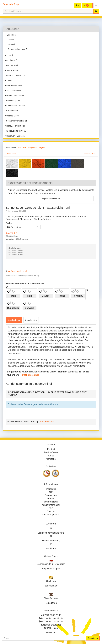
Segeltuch (10, 35)
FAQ (51, 508)
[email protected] (30, 375)
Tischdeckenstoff (13, 91)
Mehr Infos (52, 628)
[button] (96, 5)
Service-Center (51, 452)
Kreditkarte (51, 548)
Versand (51, 499)
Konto (51, 456)
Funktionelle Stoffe (14, 86)
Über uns (51, 511)
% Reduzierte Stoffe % (15, 131)
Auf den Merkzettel (18, 271)
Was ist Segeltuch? (51, 515)
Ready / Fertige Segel (15, 126)
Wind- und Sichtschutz (15, 75)
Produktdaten (31, 320)
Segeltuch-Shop (11, 4)
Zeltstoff (9, 55)
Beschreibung (14, 320)
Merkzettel (51, 459)
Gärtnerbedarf (12, 111)
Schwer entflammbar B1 (17, 49)
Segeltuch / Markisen (15, 136)
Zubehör (9, 80)
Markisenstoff (11, 65)
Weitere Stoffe (12, 116)
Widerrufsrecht (51, 502)
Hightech (11, 44)
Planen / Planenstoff (14, 96)
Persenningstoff (12, 101)
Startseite (22, 148)
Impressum (51, 489)
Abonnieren (93, 638)
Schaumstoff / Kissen (15, 106)
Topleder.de (51, 603)
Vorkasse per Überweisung (51, 533)
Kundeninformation (51, 505)
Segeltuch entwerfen (51, 199)
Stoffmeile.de (51, 586)
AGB (51, 492)
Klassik (10, 40)
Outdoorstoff (11, 60)
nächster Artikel (90, 154)
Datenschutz (51, 495)
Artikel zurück (12, 154)
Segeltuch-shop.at (51, 569)
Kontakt (51, 449)
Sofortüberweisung (51, 541)
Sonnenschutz (12, 70)
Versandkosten (47, 422)
